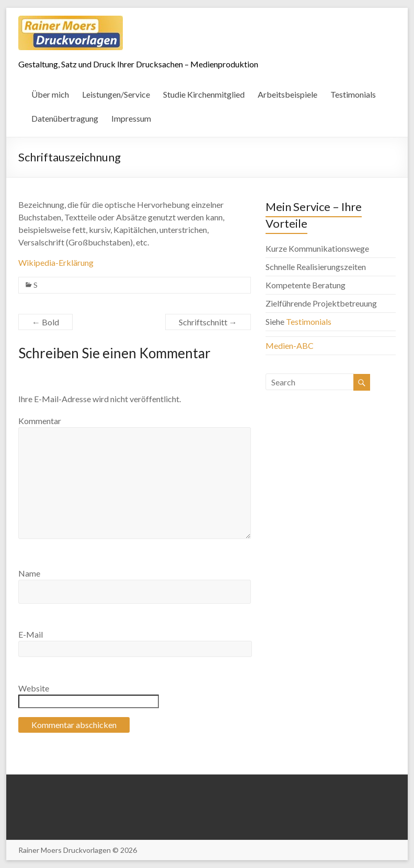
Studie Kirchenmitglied (204, 94)
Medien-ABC (290, 345)
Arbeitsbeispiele (287, 94)
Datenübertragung (65, 118)
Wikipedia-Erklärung (56, 262)
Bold (45, 322)
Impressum (131, 118)
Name (29, 573)
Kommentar (40, 421)
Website (34, 688)
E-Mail (31, 634)
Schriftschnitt (208, 322)
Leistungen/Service (116, 94)
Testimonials (353, 94)
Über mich (50, 94)
